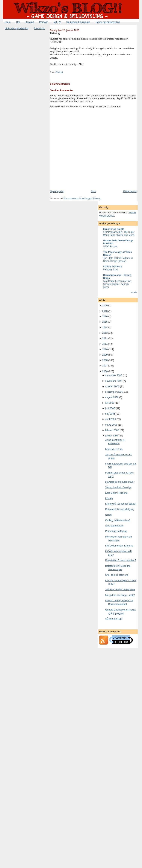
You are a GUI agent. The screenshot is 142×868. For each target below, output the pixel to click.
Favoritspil (39, 28)
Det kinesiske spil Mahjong (120, 509)
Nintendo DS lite (114, 449)
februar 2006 (112, 430)
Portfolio (44, 22)
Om (18, 22)
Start (93, 191)
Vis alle (134, 292)
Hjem (8, 22)
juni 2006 (110, 408)
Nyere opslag (57, 191)
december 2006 (114, 375)
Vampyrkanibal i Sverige (118, 487)
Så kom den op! (114, 619)
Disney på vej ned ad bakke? (121, 504)
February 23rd (110, 269)
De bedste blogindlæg (78, 22)
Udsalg (55, 33)
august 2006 (112, 397)
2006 (105, 371)
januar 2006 (112, 436)
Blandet (59, 72)
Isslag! (109, 515)
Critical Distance (113, 266)
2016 (105, 316)
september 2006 (114, 392)
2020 (105, 306)
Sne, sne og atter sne (117, 575)
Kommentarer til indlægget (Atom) (82, 198)
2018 (105, 311)
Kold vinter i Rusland (116, 493)
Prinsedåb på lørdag (116, 531)
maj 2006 (110, 414)
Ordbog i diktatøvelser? (118, 520)
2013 (105, 333)
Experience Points (114, 229)
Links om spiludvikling (17, 28)
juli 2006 (110, 403)
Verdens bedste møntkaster (120, 589)
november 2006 (114, 381)
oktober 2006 (112, 386)
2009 (105, 355)
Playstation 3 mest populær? (121, 560)
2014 (105, 327)
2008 (105, 360)
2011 (105, 344)
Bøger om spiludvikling (108, 22)
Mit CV (57, 22)
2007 (105, 366)
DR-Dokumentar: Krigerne (119, 546)
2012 (105, 338)
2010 (105, 349)
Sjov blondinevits (114, 526)
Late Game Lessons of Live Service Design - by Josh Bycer (117, 284)
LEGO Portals (110, 246)
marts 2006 (111, 425)
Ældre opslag (130, 191)
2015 (105, 322)
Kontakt (30, 22)
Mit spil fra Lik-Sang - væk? (120, 595)
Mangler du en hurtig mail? (120, 482)
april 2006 (110, 419)
